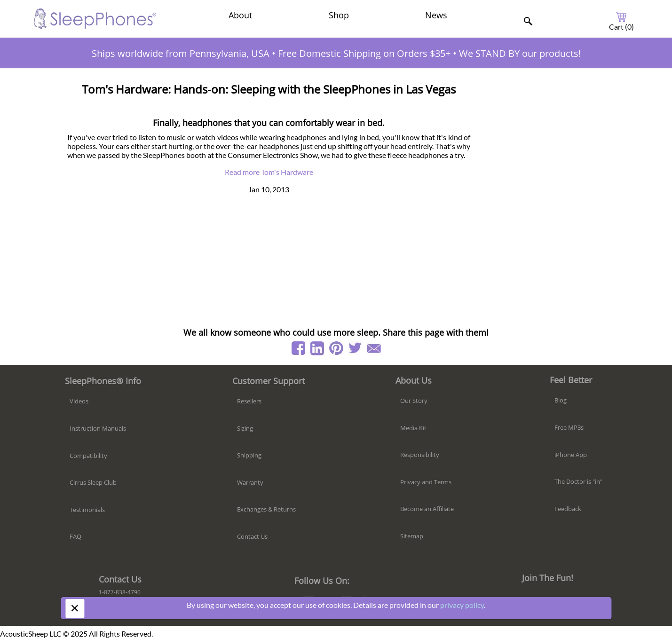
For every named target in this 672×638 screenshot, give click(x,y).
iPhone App (571, 455)
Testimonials (87, 510)
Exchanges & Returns (266, 509)
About (240, 15)
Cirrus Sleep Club (93, 482)
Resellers (249, 401)
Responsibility (420, 455)
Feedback (568, 509)
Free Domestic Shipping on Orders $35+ (364, 53)
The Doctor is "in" (578, 481)
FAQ (75, 536)
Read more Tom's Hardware (269, 172)
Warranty (250, 482)
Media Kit (413, 428)
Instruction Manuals (98, 428)
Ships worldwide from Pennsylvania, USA (181, 53)
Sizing (245, 428)
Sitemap (412, 536)
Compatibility (88, 456)
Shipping (249, 455)
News (436, 15)
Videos (79, 401)
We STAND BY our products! (520, 53)
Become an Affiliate (427, 509)
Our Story (414, 401)
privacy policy (462, 605)
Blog (561, 400)
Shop (339, 15)
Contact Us (252, 536)
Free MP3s (569, 427)
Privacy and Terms (426, 482)
